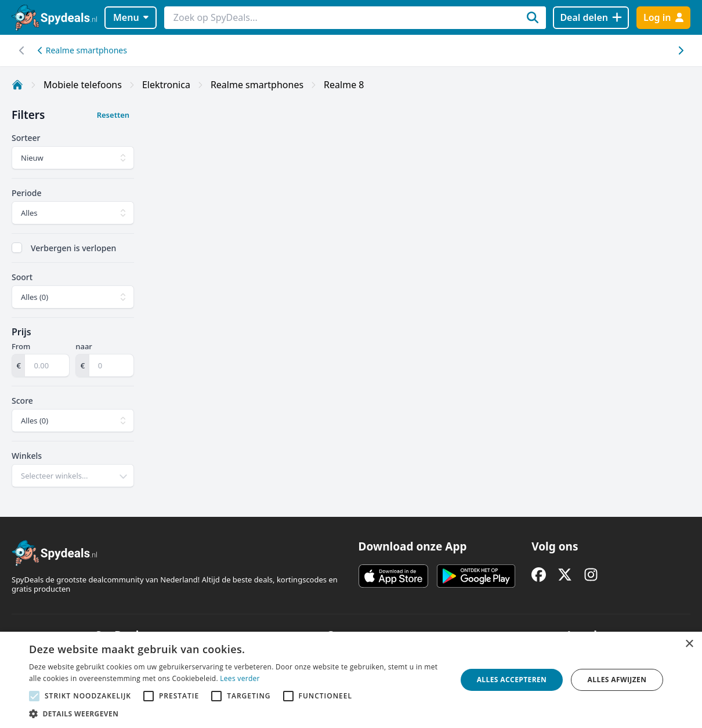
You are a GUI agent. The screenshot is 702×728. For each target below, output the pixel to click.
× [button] (689, 644)
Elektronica (166, 85)
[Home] (17, 85)
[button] (236, 713)
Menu (131, 17)
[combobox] (73, 476)
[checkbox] (17, 248)
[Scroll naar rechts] (22, 50)
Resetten (113, 115)
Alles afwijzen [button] (617, 680)
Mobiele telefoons (83, 85)
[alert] (351, 680)
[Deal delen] (591, 18)
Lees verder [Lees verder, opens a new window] (240, 678)
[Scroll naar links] (680, 50)
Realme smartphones (82, 50)
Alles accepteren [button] (512, 680)
